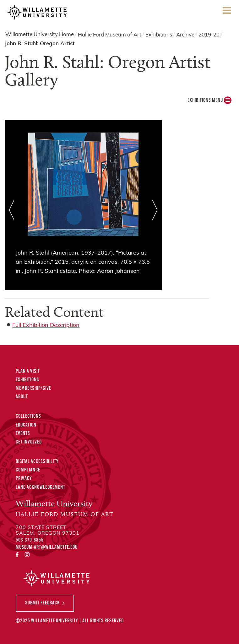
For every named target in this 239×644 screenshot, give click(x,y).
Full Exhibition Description (46, 325)
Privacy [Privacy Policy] (24, 479)
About (22, 397)
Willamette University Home (40, 35)
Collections (28, 416)
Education (26, 425)
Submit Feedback (42, 603)
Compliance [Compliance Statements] (28, 470)
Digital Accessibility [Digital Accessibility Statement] (37, 462)
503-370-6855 (30, 540)
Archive (185, 35)
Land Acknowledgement (41, 487)
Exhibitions (159, 35)
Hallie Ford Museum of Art (110, 35)
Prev (11, 210)
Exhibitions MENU (209, 102)
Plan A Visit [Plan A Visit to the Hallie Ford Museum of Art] (28, 372)
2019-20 (209, 35)
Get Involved (29, 442)
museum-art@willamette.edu (47, 548)
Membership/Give (33, 388)
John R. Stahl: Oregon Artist (40, 44)
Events (23, 434)
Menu (227, 12)
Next (155, 210)
